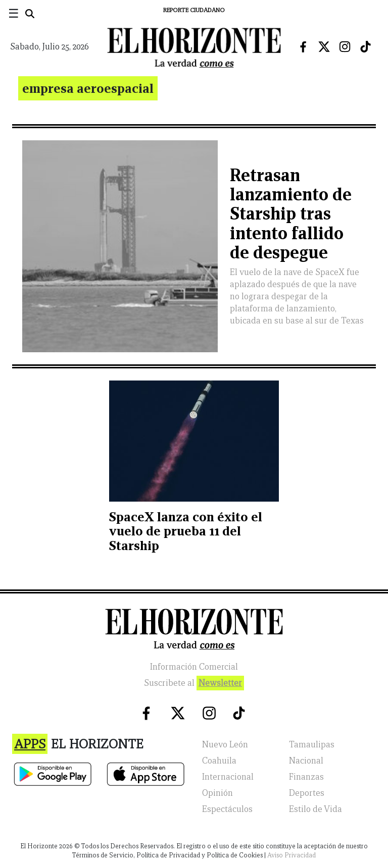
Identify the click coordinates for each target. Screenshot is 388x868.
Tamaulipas (312, 745)
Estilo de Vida (316, 809)
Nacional (306, 761)
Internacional (228, 777)
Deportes (307, 793)
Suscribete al (194, 683)
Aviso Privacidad (292, 855)
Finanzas (306, 777)
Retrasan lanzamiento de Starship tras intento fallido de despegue (291, 214)
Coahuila (219, 761)
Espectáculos (227, 809)
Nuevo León (225, 745)
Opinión (217, 793)
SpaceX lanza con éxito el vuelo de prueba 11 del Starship (186, 531)
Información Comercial (194, 667)
